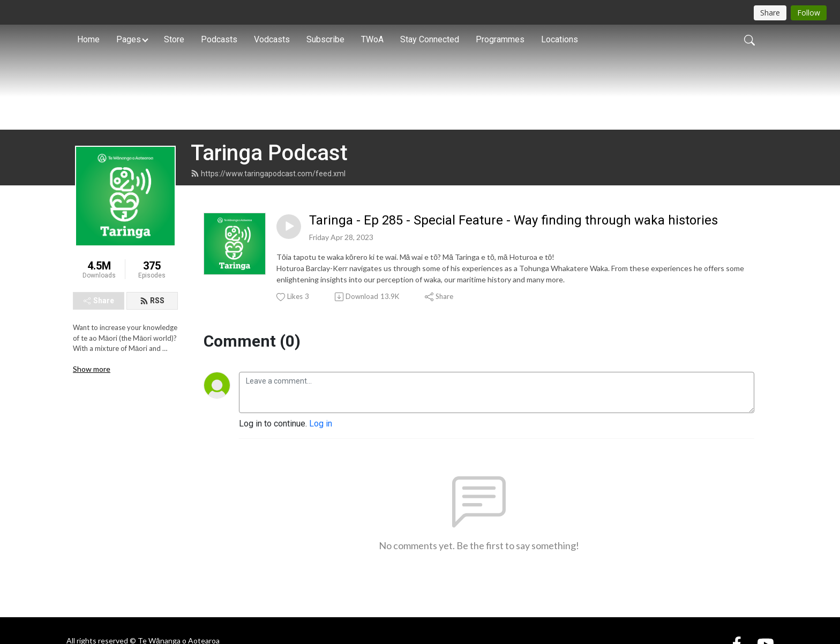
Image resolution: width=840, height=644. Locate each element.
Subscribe (325, 39)
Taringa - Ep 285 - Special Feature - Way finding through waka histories (513, 278)
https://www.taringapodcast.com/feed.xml (268, 231)
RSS (152, 359)
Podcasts (219, 39)
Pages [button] (129, 39)
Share (99, 359)
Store (174, 39)
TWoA (372, 39)
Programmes (500, 39)
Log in (321, 482)
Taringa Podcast (269, 211)
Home (88, 39)
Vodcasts (272, 39)
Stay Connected (430, 39)
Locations (560, 39)
